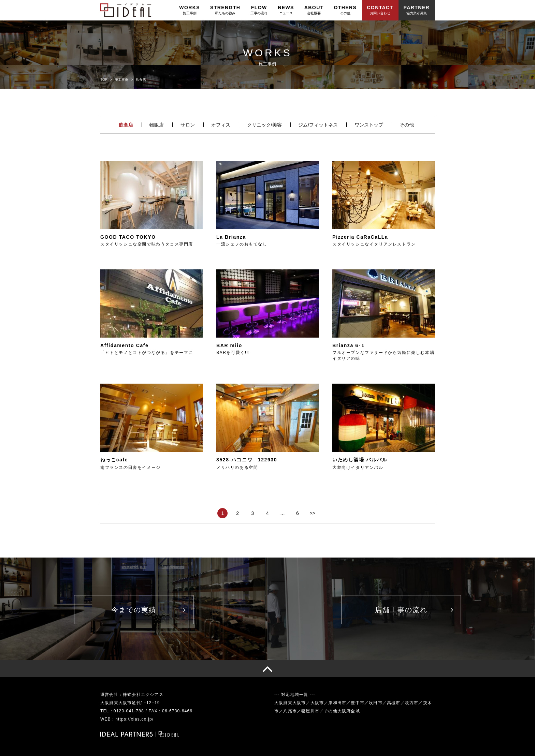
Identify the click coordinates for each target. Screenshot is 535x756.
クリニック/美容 (264, 125)
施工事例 (121, 80)
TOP (104, 80)
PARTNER (417, 10)
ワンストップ (369, 125)
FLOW (259, 10)
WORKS (190, 10)
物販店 (157, 125)
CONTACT (380, 10)
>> (312, 513)
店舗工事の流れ (401, 610)
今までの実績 (134, 610)
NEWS (286, 10)
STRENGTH (225, 10)
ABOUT (314, 10)
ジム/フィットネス (318, 125)
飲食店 (126, 125)
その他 (407, 125)
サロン (188, 125)
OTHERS (345, 10)
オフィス (221, 125)
